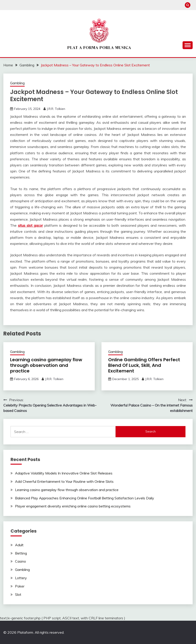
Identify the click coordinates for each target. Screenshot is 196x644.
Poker (20, 586)
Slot (18, 594)
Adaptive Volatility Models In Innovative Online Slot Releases (64, 473)
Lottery (21, 578)
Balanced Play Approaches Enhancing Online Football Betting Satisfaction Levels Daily (85, 498)
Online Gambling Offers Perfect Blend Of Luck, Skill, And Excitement (144, 365)
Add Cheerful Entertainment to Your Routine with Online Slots (64, 481)
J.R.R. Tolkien (56, 109)
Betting (21, 553)
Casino (20, 561)
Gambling (17, 83)
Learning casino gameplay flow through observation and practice (46, 365)
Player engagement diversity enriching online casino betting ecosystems (73, 506)
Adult (19, 545)
